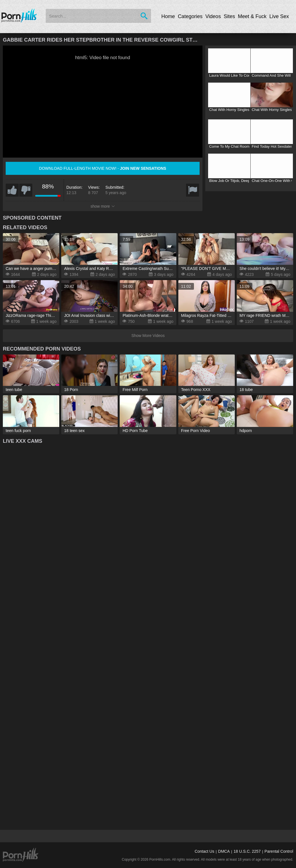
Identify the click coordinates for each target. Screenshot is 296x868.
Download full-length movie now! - (103, 168)
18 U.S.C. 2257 (247, 851)
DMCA (224, 851)
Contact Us (204, 851)
